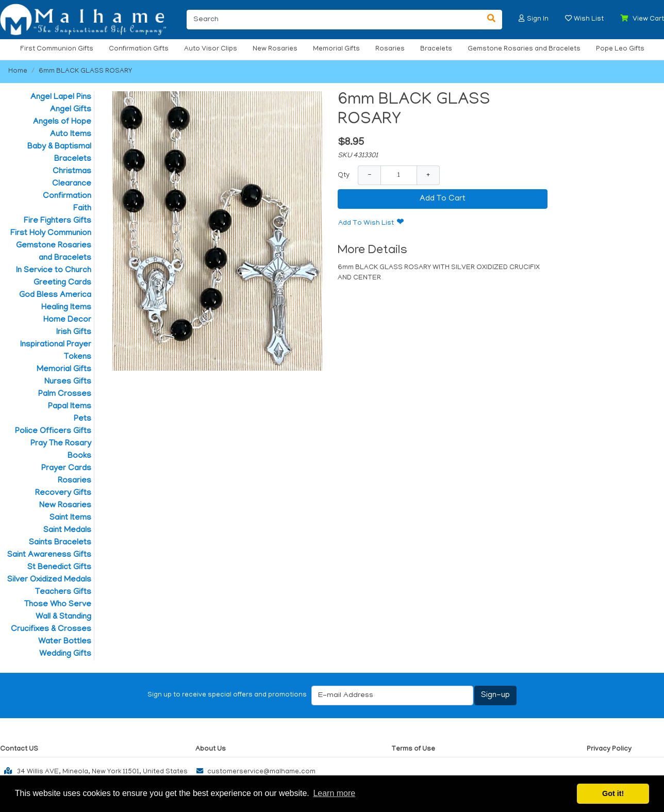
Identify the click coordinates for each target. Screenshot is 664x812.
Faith (82, 209)
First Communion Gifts (57, 49)
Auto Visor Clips (211, 49)
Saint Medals (67, 531)
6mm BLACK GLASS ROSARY (85, 71)
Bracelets (436, 49)
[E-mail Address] (392, 695)
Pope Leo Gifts (620, 49)
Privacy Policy (609, 749)
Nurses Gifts (68, 382)
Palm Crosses (65, 394)
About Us (211, 749)
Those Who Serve (58, 605)
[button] (522, 18)
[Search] (334, 20)
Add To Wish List (366, 223)
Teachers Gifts (63, 592)
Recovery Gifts (63, 493)
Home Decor (67, 320)
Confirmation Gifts (139, 49)
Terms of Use (413, 749)
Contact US (19, 749)
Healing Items (66, 308)
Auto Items (71, 135)
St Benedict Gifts (59, 568)
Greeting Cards (62, 283)
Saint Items (70, 518)
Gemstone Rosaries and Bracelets (524, 49)
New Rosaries (275, 49)
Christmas (72, 172)
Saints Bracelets (60, 543)
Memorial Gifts (336, 49)
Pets (82, 419)
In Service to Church (54, 271)
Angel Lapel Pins (61, 97)
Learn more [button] (334, 793)
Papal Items (70, 407)
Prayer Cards (66, 469)
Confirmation (67, 196)
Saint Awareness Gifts (49, 555)
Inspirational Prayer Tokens (56, 351)
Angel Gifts (71, 110)
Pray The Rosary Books (61, 450)
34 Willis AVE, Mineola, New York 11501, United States (94, 771)
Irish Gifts (74, 333)
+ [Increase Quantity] (428, 175)
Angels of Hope (62, 122)
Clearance (72, 184)
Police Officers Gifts (53, 432)
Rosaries (390, 49)
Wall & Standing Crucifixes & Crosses (51, 623)
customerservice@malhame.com (254, 772)
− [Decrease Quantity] (369, 175)
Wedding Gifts (65, 654)
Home (18, 71)
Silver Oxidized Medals (49, 580)
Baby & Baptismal (59, 147)
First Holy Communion (51, 234)
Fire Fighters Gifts (57, 221)
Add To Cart (443, 199)
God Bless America (55, 295)
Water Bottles (65, 642)
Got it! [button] (613, 793)
